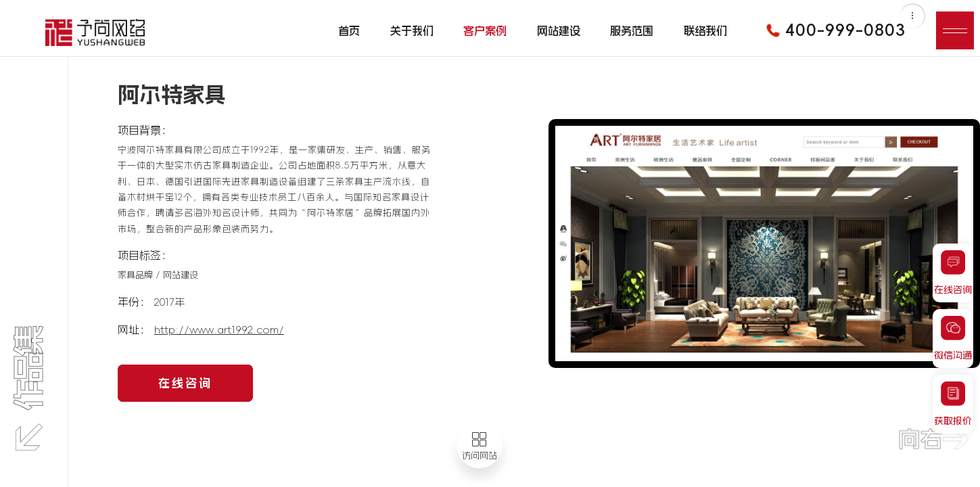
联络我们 (705, 30)
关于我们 (412, 30)
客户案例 (485, 30)
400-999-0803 (831, 30)
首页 (349, 30)
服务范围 (632, 30)
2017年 (169, 302)
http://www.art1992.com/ (219, 330)
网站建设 (559, 30)
